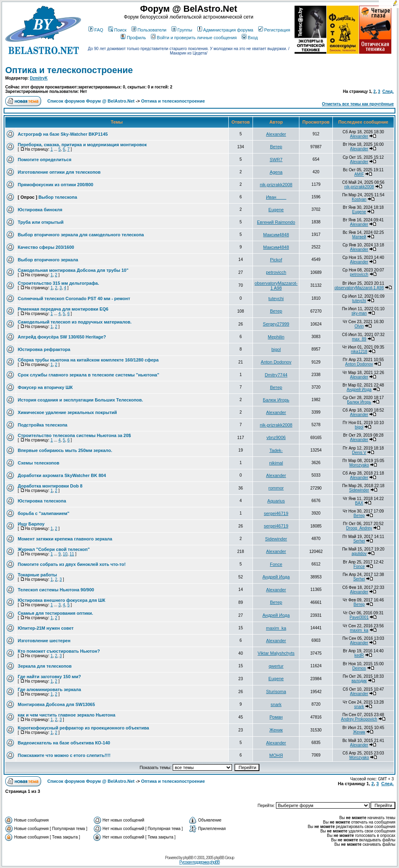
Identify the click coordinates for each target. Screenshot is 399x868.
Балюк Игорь (276, 400)
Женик (276, 730)
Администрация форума (225, 30)
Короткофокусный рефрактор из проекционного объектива (83, 728)
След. (388, 91)
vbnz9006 (276, 437)
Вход (250, 38)
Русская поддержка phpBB (199, 862)
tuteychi (276, 298)
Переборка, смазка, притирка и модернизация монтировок (82, 145)
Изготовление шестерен (44, 641)
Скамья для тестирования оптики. (55, 613)
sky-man (359, 313)
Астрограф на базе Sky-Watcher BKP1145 (63, 134)
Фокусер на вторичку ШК (45, 387)
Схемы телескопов (39, 463)
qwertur (276, 666)
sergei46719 (276, 513)
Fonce (276, 564)
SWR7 (276, 160)
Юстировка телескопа (42, 501)
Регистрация (274, 30)
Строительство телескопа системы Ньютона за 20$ (74, 435)
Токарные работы (37, 575)
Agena (276, 172)
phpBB (188, 858)
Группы (182, 30)
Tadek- (276, 450)
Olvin (359, 326)
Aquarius (276, 501)
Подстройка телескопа (43, 425)
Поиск (117, 30)
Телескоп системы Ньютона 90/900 (56, 590)
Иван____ (276, 197)
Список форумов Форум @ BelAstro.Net (91, 101)
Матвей (359, 237)
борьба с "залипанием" (44, 513)
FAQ (96, 30)
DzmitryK (39, 78)
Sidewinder (359, 490)
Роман (276, 717)
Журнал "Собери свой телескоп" (54, 549)
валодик (359, 681)
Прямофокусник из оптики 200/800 (55, 185)
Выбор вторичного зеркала (48, 260)
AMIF (359, 174)
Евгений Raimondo (276, 222)
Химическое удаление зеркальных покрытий (67, 412)
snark (276, 704)
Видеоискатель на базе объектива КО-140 (64, 743)
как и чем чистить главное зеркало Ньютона (67, 715)
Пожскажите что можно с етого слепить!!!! (64, 755)
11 (72, 554)
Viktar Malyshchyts (276, 653)
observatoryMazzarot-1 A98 (276, 286)
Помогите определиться (45, 160)
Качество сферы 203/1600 (46, 247)
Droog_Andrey (359, 528)
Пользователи (149, 30)
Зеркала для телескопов (45, 666)
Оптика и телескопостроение (69, 70)
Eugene (276, 210)
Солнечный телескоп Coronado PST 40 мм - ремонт (74, 298)
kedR (359, 655)
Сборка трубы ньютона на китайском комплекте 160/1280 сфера (88, 360)
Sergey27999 (276, 324)
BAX (359, 503)
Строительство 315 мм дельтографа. (58, 283)
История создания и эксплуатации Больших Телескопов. (80, 400)
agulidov (359, 554)
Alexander (276, 134)
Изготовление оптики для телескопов (59, 172)
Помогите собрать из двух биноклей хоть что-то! (72, 564)
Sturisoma (276, 691)
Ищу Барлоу (31, 524)
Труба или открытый (41, 222)
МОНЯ (276, 755)
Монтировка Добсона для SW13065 (56, 704)
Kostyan (359, 199)
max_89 (359, 339)
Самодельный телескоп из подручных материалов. (75, 322)
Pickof (276, 260)
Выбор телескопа (58, 197)
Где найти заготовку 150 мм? (49, 677)
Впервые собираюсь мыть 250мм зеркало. (65, 450)
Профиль (133, 38)
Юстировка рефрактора (44, 349)
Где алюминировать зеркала (49, 689)
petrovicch (276, 272)
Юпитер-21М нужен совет (46, 628)
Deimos (359, 668)
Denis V (359, 453)
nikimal (276, 463)
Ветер (276, 147)
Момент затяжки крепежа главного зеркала (65, 539)
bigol (276, 349)
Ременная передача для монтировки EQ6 (63, 309)
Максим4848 (276, 235)
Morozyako (359, 465)
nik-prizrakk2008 (276, 185)
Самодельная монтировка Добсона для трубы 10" (73, 270)
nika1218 (359, 352)
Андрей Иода (359, 390)
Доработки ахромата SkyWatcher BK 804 (62, 475)
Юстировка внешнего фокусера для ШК (62, 600)
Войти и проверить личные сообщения (194, 38)
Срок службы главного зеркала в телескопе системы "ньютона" (89, 375)
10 (65, 554)
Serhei (359, 541)
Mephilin (276, 337)
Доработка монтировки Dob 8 (50, 486)
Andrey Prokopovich (359, 719)
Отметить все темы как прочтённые (358, 104)
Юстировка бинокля (40, 210)
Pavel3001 (359, 617)
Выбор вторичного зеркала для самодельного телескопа (81, 235)
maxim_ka (276, 628)
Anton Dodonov (276, 362)
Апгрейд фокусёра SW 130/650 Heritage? (62, 337)
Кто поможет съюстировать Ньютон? (59, 651)
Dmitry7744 (276, 375)
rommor (276, 488)
